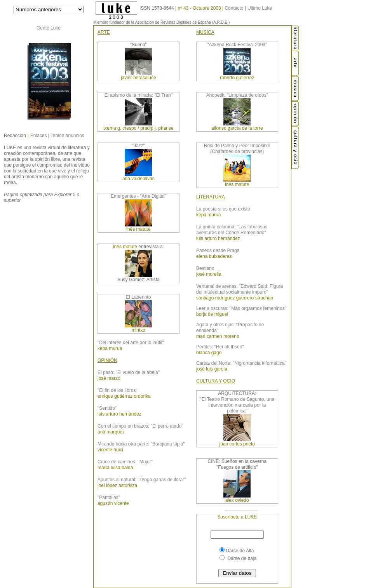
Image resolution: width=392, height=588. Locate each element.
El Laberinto (138, 297)
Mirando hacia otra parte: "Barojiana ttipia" (141, 444)
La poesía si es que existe (223, 209)
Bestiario (205, 268)
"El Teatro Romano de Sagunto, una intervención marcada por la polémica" (237, 405)
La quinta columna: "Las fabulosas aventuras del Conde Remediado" (232, 230)
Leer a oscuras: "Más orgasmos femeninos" (241, 308)
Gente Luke (49, 28)
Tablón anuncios (67, 136)
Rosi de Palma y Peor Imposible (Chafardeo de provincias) (237, 149)
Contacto (234, 8)
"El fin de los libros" (118, 390)
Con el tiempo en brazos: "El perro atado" (140, 426)
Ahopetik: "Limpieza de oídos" (237, 95)
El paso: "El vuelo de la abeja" (129, 372)
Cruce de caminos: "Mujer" (125, 462)
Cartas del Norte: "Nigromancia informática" (241, 363)
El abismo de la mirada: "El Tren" (139, 95)
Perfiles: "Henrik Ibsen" (220, 347)
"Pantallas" (109, 498)
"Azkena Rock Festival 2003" (237, 45)
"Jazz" (139, 146)
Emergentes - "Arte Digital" (139, 196)
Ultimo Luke (260, 8)
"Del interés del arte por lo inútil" (131, 343)
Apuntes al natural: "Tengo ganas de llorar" (142, 480)
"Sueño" (139, 45)
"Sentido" (107, 408)
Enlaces (39, 136)
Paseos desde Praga (218, 251)
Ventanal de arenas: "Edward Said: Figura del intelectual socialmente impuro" (240, 289)
